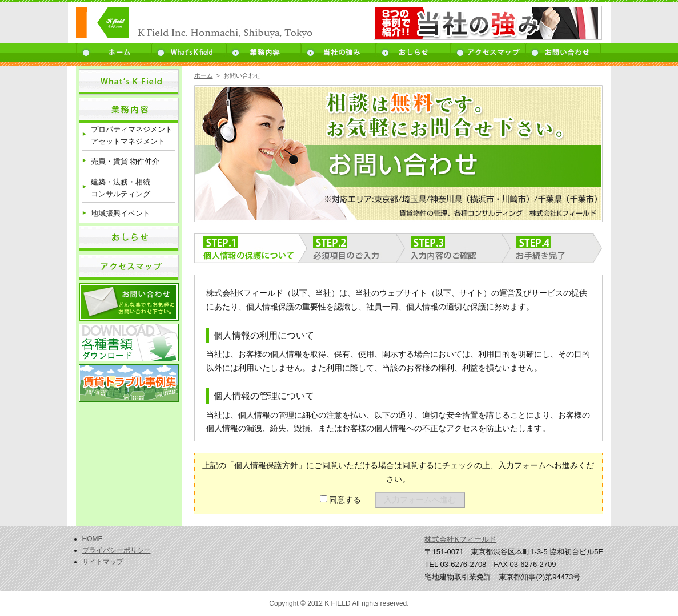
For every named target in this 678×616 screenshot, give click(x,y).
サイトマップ (103, 562)
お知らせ (413, 53)
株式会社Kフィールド (460, 539)
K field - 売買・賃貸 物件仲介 (209, 23)
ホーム (113, 53)
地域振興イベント (121, 213)
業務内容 (264, 53)
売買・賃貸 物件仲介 (125, 161)
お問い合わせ (563, 53)
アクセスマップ (488, 53)
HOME (93, 539)
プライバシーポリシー (117, 550)
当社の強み (338, 53)
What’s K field (189, 53)
